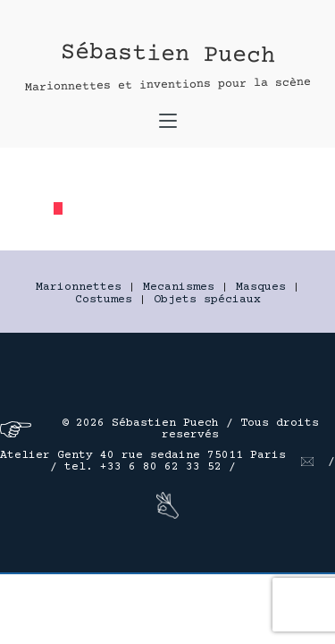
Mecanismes (179, 287)
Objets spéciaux (207, 300)
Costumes (104, 300)
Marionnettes (79, 287)
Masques (261, 287)
